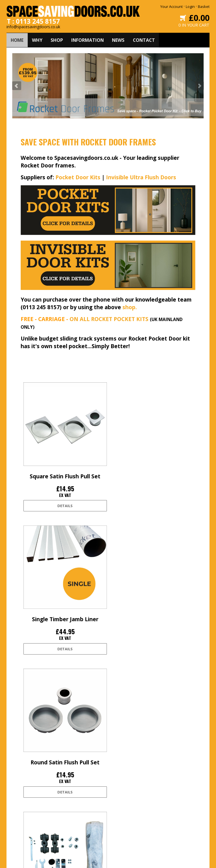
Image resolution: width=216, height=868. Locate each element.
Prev (17, 85)
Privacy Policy (29, 817)
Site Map (25, 835)
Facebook (118, 790)
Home (69, 780)
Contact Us (73, 817)
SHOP (58, 39)
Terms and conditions (36, 808)
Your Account (171, 6)
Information (74, 808)
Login (190, 6)
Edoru (159, 860)
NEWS (121, 39)
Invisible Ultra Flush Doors (141, 176)
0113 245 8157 (169, 823)
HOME (18, 39)
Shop (68, 799)
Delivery (25, 790)
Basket (204, 6)
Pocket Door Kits (78, 176)
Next (199, 85)
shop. (130, 306)
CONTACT (147, 39)
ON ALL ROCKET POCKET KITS (109, 318)
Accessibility (28, 826)
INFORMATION (89, 39)
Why (68, 790)
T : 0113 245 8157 (33, 20)
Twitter (115, 780)
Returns (25, 799)
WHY (38, 39)
